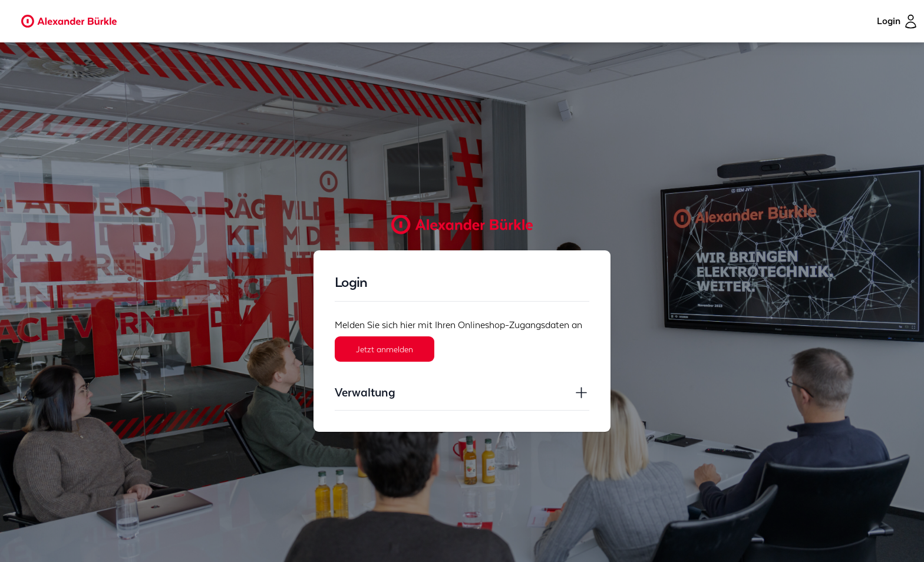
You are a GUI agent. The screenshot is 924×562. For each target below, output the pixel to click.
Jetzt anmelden (385, 349)
